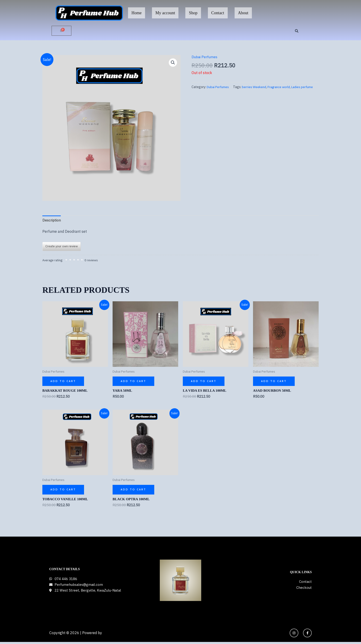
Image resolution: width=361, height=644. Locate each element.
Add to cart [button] (63, 382)
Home (137, 13)
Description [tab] (52, 221)
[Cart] (62, 31)
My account (165, 13)
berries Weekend (213, 93)
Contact (218, 13)
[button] (173, 63)
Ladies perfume (264, 93)
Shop (193, 13)
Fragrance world (239, 93)
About (243, 13)
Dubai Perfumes (205, 57)
